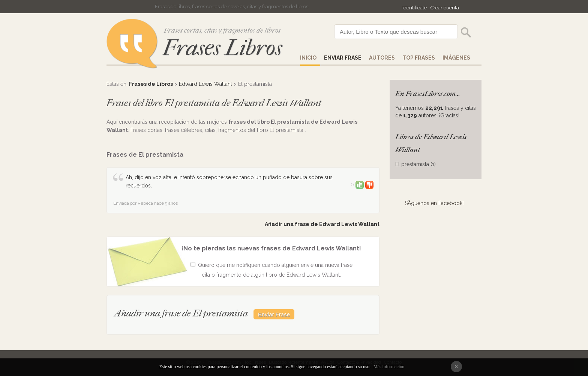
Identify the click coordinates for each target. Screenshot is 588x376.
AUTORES (382, 58)
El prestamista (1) (415, 164)
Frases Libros (222, 48)
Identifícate (415, 8)
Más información (389, 367)
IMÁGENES (456, 58)
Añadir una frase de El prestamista (182, 313)
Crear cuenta (445, 8)
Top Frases (419, 58)
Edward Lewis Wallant (205, 84)
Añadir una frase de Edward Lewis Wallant (322, 224)
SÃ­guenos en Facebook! (434, 203)
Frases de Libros (151, 84)
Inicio (308, 58)
